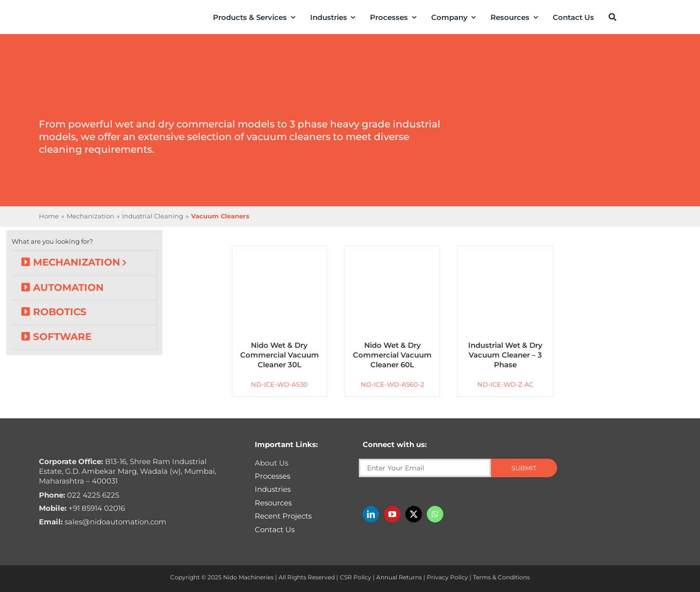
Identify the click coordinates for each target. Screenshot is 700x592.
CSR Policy (356, 577)
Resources (273, 503)
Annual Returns (399, 577)
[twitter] (414, 514)
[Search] (612, 17)
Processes (272, 476)
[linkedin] (371, 514)
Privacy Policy (447, 577)
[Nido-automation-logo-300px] (67, 15)
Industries (273, 489)
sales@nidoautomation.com (103, 522)
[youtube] (392, 514)
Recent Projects (283, 516)
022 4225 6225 (79, 495)
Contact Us (275, 529)
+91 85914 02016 (82, 508)
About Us (271, 463)
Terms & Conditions (501, 577)
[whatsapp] (435, 514)
